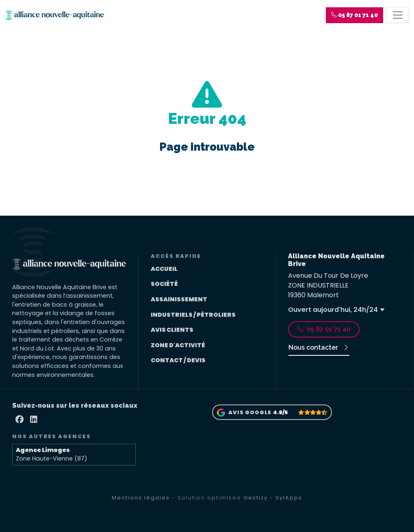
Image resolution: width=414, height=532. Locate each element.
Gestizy (256, 498)
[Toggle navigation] (398, 15)
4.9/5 (280, 412)
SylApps (289, 498)
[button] (354, 15)
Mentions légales (141, 498)
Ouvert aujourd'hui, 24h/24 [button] (337, 310)
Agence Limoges (43, 450)
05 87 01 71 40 (324, 329)
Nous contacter (319, 347)
